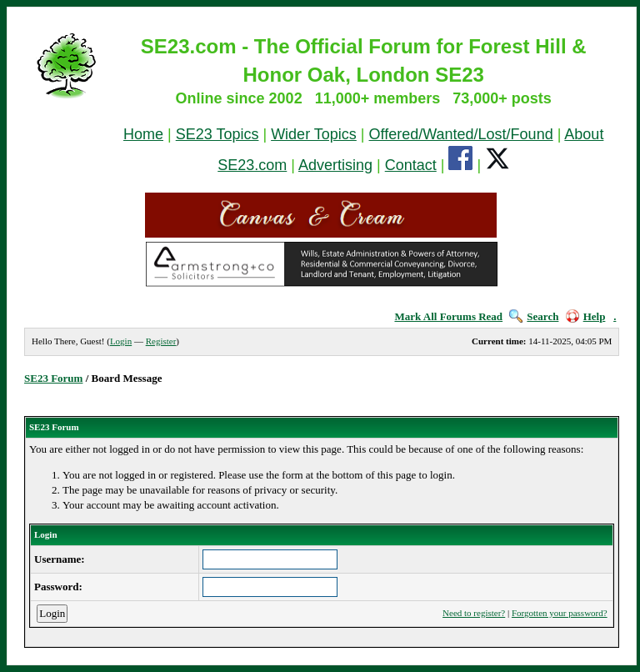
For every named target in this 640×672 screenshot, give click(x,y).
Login (121, 341)
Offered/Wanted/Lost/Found (461, 134)
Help (586, 316)
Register (161, 341)
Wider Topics (314, 134)
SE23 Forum (53, 378)
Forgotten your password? (560, 613)
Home (143, 134)
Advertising (335, 165)
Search (534, 316)
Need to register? (474, 613)
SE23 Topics (217, 134)
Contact (411, 165)
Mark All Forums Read (448, 316)
